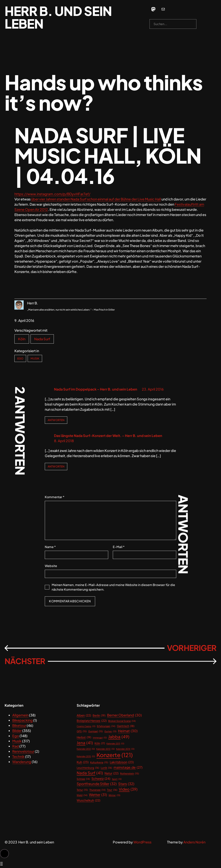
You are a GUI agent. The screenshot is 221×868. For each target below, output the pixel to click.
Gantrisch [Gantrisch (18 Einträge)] (126, 726)
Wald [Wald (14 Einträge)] (82, 795)
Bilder (17, 731)
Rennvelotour (23, 751)
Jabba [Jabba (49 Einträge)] (119, 737)
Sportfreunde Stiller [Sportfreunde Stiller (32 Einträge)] (97, 784)
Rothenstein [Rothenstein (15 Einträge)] (130, 774)
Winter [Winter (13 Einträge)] (114, 795)
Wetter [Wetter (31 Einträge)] (98, 795)
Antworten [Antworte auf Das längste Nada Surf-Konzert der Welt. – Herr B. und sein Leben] (56, 466)
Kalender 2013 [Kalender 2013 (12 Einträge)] (105, 749)
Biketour (19, 725)
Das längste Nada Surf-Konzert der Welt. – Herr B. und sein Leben (108, 436)
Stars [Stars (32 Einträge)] (126, 784)
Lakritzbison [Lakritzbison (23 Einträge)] (122, 762)
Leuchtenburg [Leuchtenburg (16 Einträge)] (88, 768)
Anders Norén (194, 842)
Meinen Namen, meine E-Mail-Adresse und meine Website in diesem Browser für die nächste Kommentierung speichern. (113, 587)
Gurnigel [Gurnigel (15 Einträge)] (96, 731)
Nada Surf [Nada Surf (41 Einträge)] (90, 773)
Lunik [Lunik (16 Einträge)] (106, 768)
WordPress (142, 842)
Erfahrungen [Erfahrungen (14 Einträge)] (106, 726)
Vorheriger (192, 648)
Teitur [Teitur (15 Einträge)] (82, 790)
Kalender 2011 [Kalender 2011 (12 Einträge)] (115, 744)
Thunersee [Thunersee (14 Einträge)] (97, 790)
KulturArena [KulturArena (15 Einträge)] (99, 762)
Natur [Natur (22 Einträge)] (112, 773)
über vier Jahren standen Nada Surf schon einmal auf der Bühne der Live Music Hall (96, 199)
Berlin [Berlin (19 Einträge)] (99, 715)
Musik (35, 358)
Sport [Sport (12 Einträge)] (117, 779)
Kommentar (55, 497)
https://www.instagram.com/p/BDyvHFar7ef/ (52, 194)
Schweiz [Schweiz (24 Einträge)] (101, 779)
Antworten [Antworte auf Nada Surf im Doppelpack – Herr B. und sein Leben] (56, 420)
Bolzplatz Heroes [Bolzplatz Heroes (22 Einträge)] (92, 721)
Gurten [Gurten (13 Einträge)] (110, 731)
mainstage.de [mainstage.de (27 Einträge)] (128, 767)
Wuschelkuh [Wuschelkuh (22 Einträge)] (88, 800)
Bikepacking (22, 720)
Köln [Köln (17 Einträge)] (100, 743)
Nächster (25, 661)
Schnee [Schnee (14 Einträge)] (83, 779)
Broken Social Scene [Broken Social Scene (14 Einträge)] (122, 721)
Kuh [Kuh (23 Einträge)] (83, 762)
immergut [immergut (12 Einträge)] (100, 738)
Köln (22, 339)
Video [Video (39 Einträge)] (128, 789)
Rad (16, 746)
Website (51, 566)
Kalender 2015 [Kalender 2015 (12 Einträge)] (86, 756)
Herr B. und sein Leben (58, 17)
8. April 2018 (64, 441)
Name (50, 547)
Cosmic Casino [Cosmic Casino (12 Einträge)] (86, 726)
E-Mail (119, 547)
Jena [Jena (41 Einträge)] (85, 743)
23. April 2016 (153, 389)
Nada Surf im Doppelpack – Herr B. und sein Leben (96, 389)
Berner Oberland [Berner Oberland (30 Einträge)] (124, 715)
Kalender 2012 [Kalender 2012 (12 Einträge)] (86, 749)
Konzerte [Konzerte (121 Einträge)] (115, 755)
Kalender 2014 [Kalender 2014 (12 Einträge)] (125, 749)
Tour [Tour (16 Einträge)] (112, 790)
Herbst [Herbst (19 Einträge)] (84, 737)
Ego (20, 358)
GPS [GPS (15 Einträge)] (82, 731)
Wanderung (22, 762)
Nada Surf (42, 339)
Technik (18, 756)
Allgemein (20, 715)
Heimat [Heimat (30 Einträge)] (128, 731)
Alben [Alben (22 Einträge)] (84, 715)
